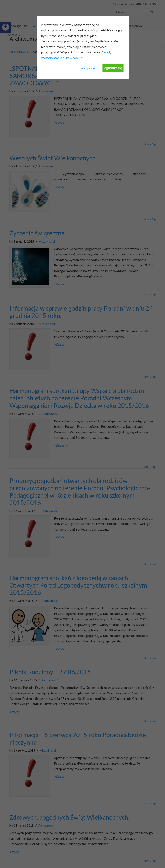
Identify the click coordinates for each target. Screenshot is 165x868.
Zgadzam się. (113, 68)
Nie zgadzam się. (90, 68)
